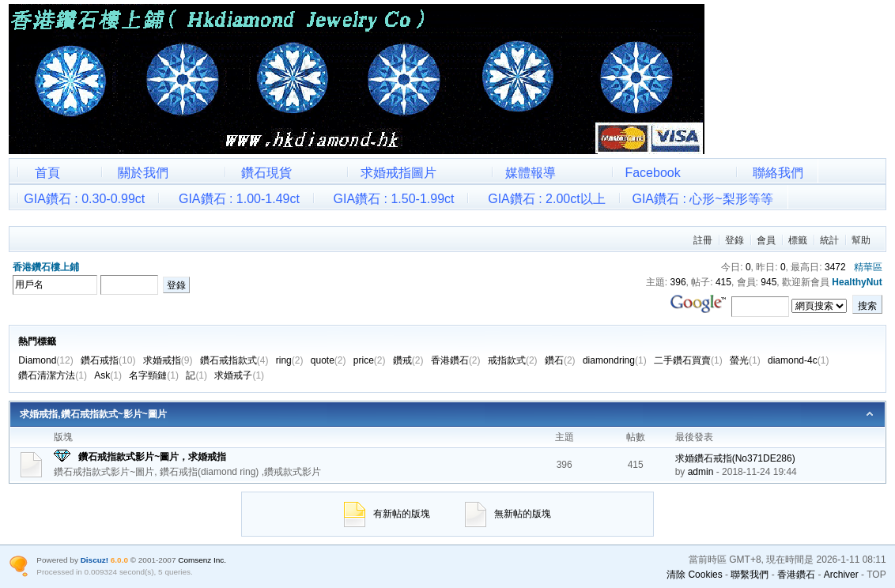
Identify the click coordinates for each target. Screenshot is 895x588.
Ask (108, 375)
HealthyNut (857, 282)
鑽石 (560, 360)
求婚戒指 (168, 360)
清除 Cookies (695, 575)
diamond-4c (798, 360)
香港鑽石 (456, 360)
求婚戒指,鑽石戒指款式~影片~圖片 (93, 414)
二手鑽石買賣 (688, 360)
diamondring (615, 360)
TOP (876, 575)
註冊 (703, 240)
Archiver (841, 575)
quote (329, 360)
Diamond (45, 360)
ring (290, 360)
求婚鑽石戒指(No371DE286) (735, 458)
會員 (766, 240)
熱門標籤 (37, 341)
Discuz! (94, 560)
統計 (829, 240)
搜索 (867, 306)
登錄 (735, 240)
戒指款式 (513, 360)
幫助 (861, 240)
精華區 (868, 267)
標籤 (798, 240)
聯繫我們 (750, 575)
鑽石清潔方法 (53, 375)
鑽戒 (408, 360)
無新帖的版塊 (508, 514)
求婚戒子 (239, 375)
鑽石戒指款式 (234, 360)
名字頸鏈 (154, 375)
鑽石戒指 (108, 360)
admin (701, 472)
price (370, 360)
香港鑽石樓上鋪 (46, 267)
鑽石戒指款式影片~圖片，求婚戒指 (152, 457)
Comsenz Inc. (202, 560)
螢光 (745, 360)
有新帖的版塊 (387, 514)
